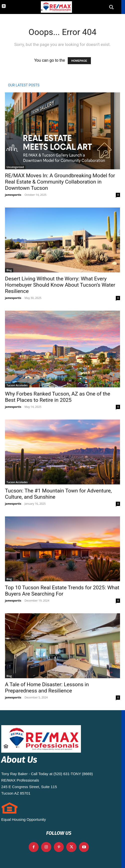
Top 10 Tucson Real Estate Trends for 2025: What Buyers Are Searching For (62, 591)
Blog (9, 270)
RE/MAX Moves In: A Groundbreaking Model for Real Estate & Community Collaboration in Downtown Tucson (60, 182)
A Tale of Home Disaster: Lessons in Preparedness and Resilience (47, 688)
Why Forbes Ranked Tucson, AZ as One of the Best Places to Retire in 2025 (58, 397)
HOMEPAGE (79, 61)
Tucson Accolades (17, 385)
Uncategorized (15, 167)
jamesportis (13, 195)
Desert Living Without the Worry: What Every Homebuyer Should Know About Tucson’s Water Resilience (60, 285)
